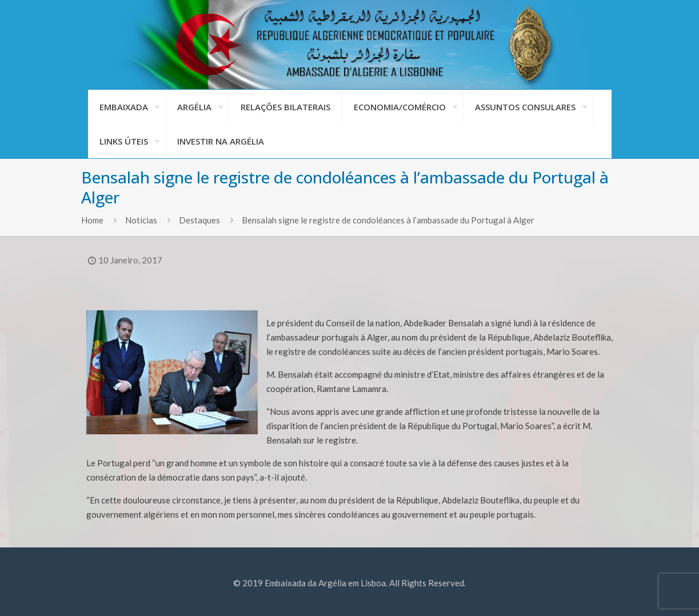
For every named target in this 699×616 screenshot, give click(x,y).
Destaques (199, 220)
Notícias (141, 220)
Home (92, 220)
